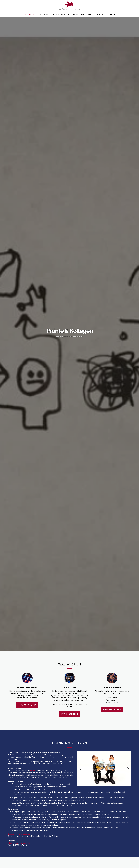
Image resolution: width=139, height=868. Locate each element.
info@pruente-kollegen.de (19, 851)
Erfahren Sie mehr (27, 713)
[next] (128, 777)
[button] (108, 14)
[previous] (81, 777)
